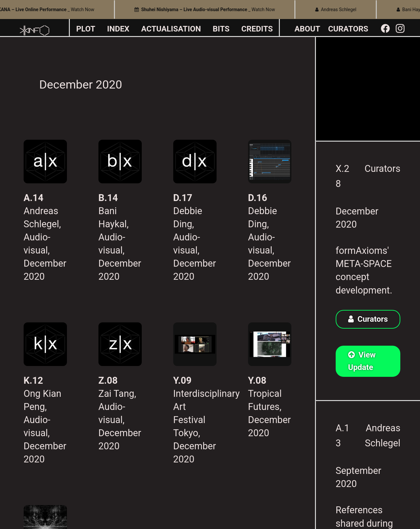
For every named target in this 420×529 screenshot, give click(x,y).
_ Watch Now (207, 10)
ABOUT (307, 29)
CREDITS (257, 29)
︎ (400, 29)
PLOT (86, 29)
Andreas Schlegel (338, 10)
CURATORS (348, 29)
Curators (382, 169)
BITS (221, 29)
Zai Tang (116, 394)
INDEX (118, 29)
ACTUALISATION (171, 29)
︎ (385, 29)
